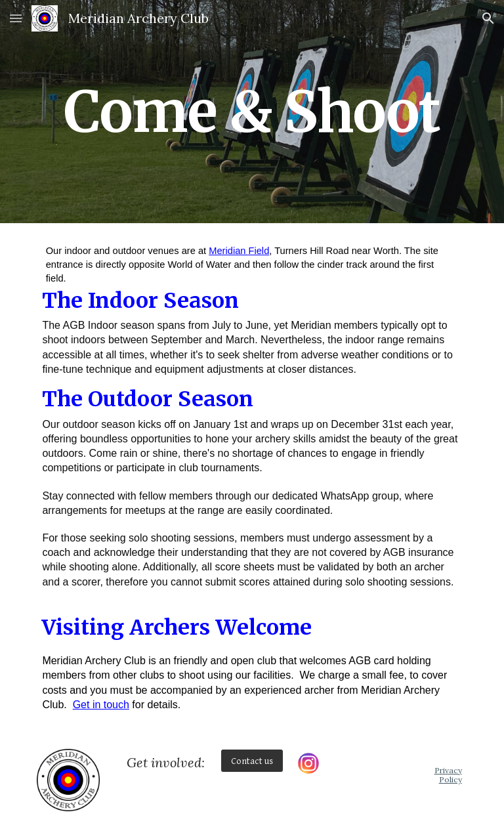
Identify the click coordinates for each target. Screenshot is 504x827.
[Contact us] (252, 761)
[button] (16, 18)
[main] (252, 112)
